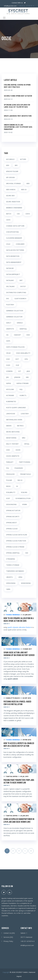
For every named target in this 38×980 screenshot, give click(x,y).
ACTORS (23, 159)
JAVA (28, 371)
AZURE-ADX (10, 196)
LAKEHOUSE (11, 414)
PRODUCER (10, 474)
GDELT (9, 323)
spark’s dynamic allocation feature (19, 627)
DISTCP (23, 286)
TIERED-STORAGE (13, 565)
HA (7, 335)
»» (31, 851)
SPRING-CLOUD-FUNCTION (16, 541)
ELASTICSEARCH (20, 298)
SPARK (25, 504)
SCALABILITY (11, 492)
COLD (8, 244)
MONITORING (11, 438)
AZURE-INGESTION (13, 202)
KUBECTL (23, 395)
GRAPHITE (10, 329)
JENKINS (17, 377)
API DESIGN (10, 177)
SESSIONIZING (11, 504)
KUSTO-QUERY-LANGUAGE (16, 407)
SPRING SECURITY (13, 516)
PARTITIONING (25, 462)
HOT (17, 359)
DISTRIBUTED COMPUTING (16, 292)
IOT (20, 371)
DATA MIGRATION (13, 256)
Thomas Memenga (13, 615)
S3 (17, 486)
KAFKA (9, 383)
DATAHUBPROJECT (13, 274)
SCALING (24, 492)
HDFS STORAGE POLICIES (15, 347)
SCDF (8, 498)
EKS (8, 298)
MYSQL (27, 444)
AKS (16, 165)
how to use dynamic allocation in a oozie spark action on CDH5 (19, 619)
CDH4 (28, 214)
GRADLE (20, 323)
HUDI (8, 365)
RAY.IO (20, 480)
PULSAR (9, 480)
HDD (28, 335)
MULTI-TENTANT (12, 444)
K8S (27, 377)
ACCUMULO (10, 159)
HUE (17, 365)
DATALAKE (10, 280)
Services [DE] (8, 937)
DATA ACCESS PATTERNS (15, 250)
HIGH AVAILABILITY (23, 353)
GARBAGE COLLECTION (15, 311)
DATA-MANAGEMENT (14, 262)
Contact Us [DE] (9, 933)
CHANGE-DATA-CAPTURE (15, 226)
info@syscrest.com (10, 6)
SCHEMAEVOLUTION (23, 498)
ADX (8, 165)
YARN (8, 589)
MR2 (24, 438)
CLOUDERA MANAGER (14, 238)
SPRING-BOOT (12, 523)
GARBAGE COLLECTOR (14, 317)
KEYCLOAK (10, 389)
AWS (28, 183)
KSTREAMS (10, 395)
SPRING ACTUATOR (13, 510)
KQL (21, 389)
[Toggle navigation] (4, 18)
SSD (27, 553)
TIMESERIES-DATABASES (15, 571)
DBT (21, 280)
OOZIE (18, 450)
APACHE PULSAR (12, 171)
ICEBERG (9, 371)
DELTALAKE (10, 286)
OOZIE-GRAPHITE (13, 456)
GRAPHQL (23, 329)
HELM (8, 353)
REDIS (8, 486)
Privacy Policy (8, 941)
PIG (7, 468)
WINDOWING (26, 583)
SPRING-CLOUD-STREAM (15, 547)
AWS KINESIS (11, 189)
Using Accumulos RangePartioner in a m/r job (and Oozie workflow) (19, 820)
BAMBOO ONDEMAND (14, 208)
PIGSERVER (19, 468)
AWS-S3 (24, 189)
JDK (7, 377)
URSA (20, 577)
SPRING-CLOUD (12, 529)
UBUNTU (9, 577)
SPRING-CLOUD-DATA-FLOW (17, 535)
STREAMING (11, 559)
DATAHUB (10, 268)
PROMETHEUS (25, 474)
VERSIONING (11, 583)
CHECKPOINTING (12, 232)
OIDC (8, 450)
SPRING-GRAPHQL (13, 553)
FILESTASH (10, 305)
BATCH (9, 214)
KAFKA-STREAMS (23, 383)
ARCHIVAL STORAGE (13, 183)
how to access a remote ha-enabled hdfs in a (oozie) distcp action (19, 744)
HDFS (8, 341)
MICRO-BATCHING (13, 432)
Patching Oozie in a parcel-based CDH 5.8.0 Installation (17, 703)
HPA (26, 359)
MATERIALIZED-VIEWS (14, 420)
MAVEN (9, 426)
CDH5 (8, 220)
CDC (18, 214)
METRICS (20, 426)
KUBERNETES (11, 401)
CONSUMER (20, 244)
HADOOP (17, 335)
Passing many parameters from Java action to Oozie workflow (19, 781)
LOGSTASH (25, 414)
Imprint (19, 976)
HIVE (8, 359)
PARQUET (10, 462)
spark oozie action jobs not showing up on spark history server (19, 654)
